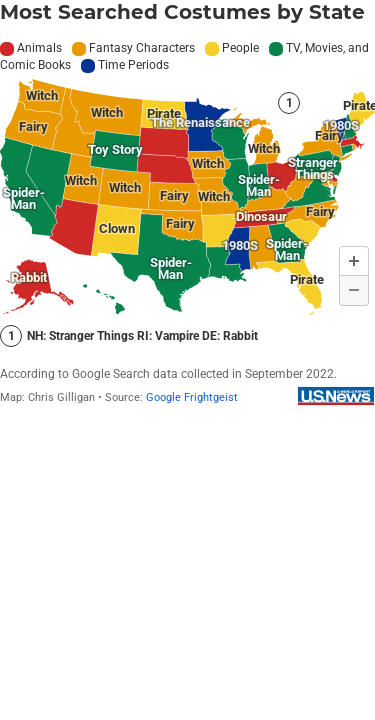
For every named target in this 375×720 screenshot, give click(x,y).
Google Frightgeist (192, 397)
